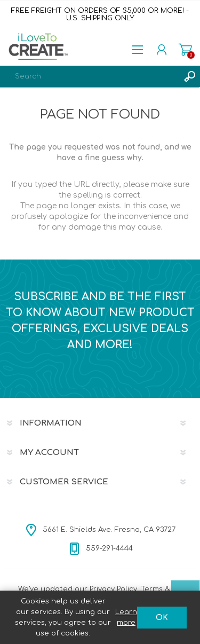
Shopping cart (185, 50)
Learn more (126, 617)
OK (162, 618)
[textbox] (89, 76)
